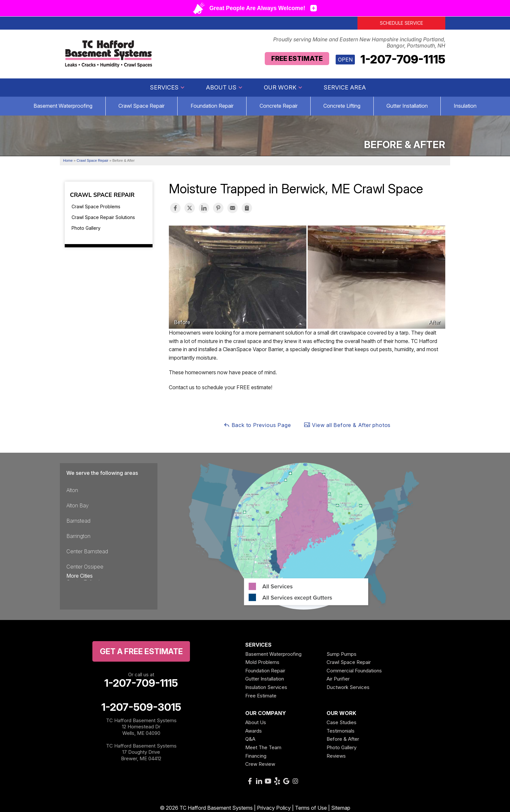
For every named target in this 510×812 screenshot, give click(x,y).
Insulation (465, 106)
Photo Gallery (86, 228)
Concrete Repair (279, 106)
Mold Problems (262, 662)
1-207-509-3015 (141, 707)
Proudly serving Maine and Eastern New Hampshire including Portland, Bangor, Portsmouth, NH (359, 43)
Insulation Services (266, 687)
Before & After (343, 739)
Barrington (78, 536)
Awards (254, 731)
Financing (256, 756)
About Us (224, 87)
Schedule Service (402, 23)
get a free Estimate (141, 651)
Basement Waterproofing (63, 106)
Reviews (336, 756)
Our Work (283, 87)
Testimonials (341, 731)
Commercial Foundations (354, 671)
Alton (72, 490)
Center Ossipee (85, 567)
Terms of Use (311, 808)
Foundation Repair (212, 106)
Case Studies (342, 722)
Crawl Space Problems (96, 206)
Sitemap (341, 808)
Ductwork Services (348, 687)
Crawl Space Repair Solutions (103, 217)
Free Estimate (297, 59)
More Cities (80, 576)
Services (168, 87)
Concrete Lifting (342, 106)
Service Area (345, 87)
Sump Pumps (342, 654)
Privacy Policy (274, 808)
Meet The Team (263, 747)
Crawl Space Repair (141, 106)
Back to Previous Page (257, 425)
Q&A (250, 739)
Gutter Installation (407, 106)
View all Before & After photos (347, 425)
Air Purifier (338, 679)
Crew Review (260, 764)
